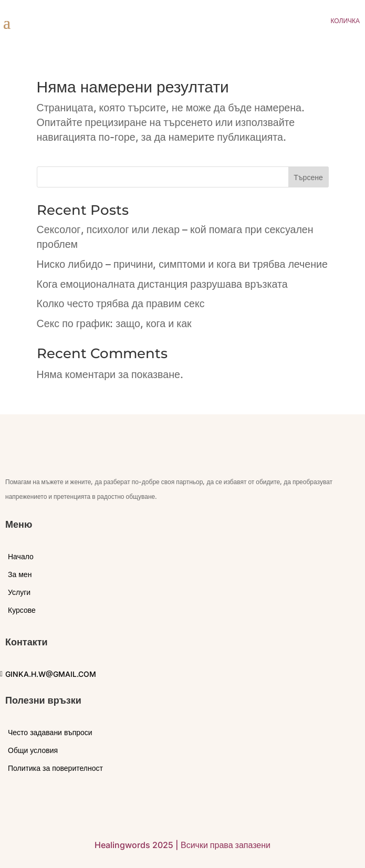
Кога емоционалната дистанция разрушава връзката (162, 284)
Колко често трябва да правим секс (121, 304)
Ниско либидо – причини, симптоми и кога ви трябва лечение (182, 264)
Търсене (308, 177)
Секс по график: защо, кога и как (114, 323)
